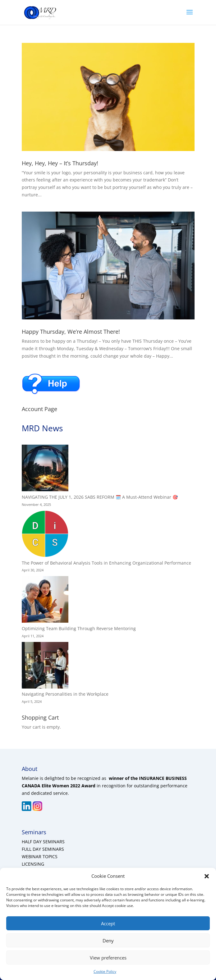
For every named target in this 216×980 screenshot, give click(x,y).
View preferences (108, 958)
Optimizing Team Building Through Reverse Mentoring (79, 628)
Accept (108, 923)
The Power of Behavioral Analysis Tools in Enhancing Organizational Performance (106, 563)
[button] (207, 876)
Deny (108, 941)
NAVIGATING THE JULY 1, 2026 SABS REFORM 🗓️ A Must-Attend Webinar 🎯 (100, 497)
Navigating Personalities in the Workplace (65, 694)
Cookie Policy (105, 971)
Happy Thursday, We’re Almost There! (71, 332)
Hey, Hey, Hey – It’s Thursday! (60, 163)
